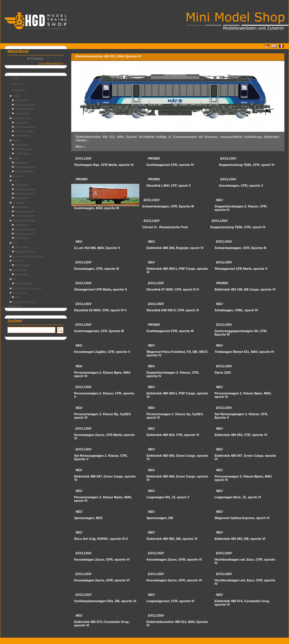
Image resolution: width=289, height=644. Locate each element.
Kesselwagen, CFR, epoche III (96, 269)
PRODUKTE (18, 90)
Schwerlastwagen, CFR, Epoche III (168, 206)
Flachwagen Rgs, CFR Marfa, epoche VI (104, 165)
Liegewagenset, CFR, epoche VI (170, 601)
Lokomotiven (20, 100)
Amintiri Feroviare (21, 118)
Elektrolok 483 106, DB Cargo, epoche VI (245, 289)
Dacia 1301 (223, 372)
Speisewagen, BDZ (88, 518)
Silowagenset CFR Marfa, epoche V (241, 269)
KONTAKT (17, 84)
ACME (15, 96)
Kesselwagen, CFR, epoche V (241, 186)
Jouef (14, 158)
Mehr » (80, 147)
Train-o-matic (18, 293)
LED (16, 297)
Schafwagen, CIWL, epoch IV (236, 310)
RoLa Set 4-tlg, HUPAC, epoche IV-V (101, 539)
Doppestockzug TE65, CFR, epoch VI (247, 165)
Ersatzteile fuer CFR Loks (26, 289)
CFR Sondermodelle (23, 221)
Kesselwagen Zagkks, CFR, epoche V (102, 352)
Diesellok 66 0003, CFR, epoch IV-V (100, 310)
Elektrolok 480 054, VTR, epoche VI (173, 435)
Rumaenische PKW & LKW (27, 257)
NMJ (14, 279)
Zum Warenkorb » (51, 63)
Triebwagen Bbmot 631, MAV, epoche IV (244, 352)
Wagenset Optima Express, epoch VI (242, 518)
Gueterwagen (21, 113)
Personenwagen (22, 149)
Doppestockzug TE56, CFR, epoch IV (238, 227)
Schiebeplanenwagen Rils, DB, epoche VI (105, 601)
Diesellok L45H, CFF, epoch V (169, 186)
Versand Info (15, 306)
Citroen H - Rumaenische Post (165, 227)
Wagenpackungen (24, 105)
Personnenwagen (23, 109)
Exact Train (17, 261)
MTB (14, 243)
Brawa (15, 141)
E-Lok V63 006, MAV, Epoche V (97, 248)
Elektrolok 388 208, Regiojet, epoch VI (175, 248)
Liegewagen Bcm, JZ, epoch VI (238, 497)
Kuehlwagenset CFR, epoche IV (170, 165)
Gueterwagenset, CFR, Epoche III (99, 331)
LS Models (17, 203)
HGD (14, 181)
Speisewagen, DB (160, 518)
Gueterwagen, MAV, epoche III (96, 208)
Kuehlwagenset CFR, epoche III (170, 331)
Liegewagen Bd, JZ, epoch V (168, 497)
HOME (15, 78)
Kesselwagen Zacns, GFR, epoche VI (102, 559)
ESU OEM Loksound (23, 302)
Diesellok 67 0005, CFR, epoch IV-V (173, 289)
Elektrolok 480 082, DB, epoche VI (172, 539)
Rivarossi (16, 176)
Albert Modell (18, 270)
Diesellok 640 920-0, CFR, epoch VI (173, 310)
